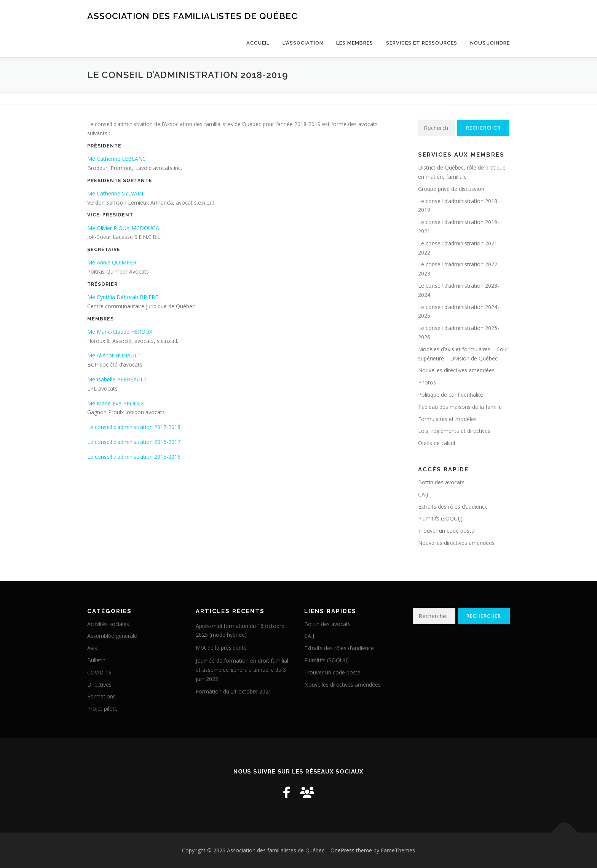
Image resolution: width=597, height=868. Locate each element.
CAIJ (423, 494)
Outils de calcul (437, 443)
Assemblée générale (112, 636)
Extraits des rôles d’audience (453, 507)
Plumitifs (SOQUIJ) (440, 518)
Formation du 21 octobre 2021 (234, 691)
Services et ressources (422, 43)
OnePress (342, 850)
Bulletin (96, 660)
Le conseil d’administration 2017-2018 (134, 427)
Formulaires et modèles (447, 419)
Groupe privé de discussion (451, 189)
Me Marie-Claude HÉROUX (120, 332)
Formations (101, 696)
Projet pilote (102, 709)
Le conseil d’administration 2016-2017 (134, 442)
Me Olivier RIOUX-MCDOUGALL (126, 228)
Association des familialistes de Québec (192, 15)
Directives (99, 685)
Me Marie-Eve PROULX (116, 403)
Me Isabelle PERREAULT (117, 379)
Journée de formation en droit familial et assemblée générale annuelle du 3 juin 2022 (242, 670)
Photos (427, 382)
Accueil (258, 43)
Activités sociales (108, 624)
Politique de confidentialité (451, 395)
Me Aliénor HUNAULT (114, 355)
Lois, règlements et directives (454, 431)
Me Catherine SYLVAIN (115, 193)
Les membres (355, 43)
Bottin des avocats (441, 482)
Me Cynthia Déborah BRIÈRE (123, 297)
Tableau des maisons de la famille (460, 407)
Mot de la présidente (221, 648)
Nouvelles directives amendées (456, 370)
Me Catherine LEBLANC (117, 159)
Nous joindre (490, 43)
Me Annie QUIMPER (112, 262)
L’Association (303, 43)
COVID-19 (99, 672)
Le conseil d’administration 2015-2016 (134, 457)
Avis (92, 648)
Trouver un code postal (447, 531)
